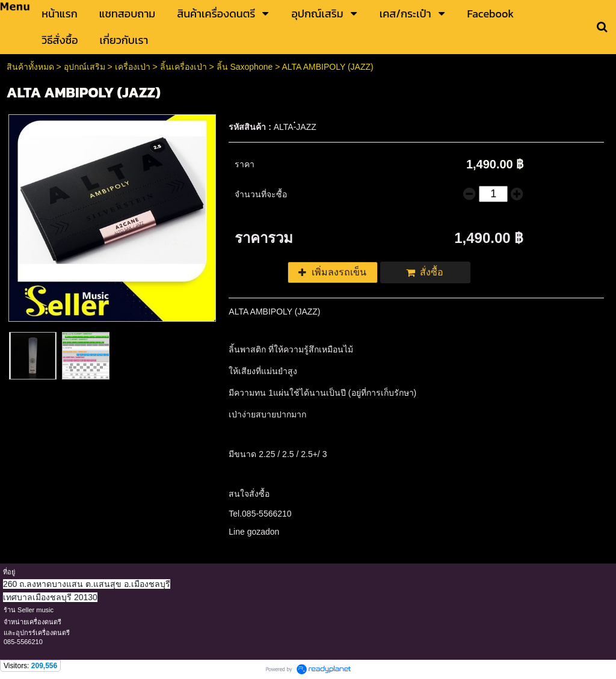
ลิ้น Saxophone (245, 67)
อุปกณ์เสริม (85, 67)
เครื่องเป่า (133, 67)
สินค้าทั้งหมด (30, 67)
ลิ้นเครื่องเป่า (183, 67)
